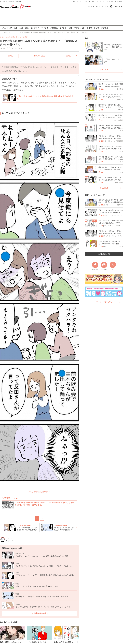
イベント (63, 28)
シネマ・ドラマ (93, 28)
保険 (27, 28)
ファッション (79, 28)
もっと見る (104, 70)
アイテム (45, 28)
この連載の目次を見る (39, 613)
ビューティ (92, 2)
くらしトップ (7, 28)
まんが (99, 2)
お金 (21, 28)
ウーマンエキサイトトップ (98, 6)
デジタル (105, 28)
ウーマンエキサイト (18, 48)
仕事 (16, 28)
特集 (87, 38)
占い (104, 2)
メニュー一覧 (118, 2)
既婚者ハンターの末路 (20, 37)
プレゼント (110, 2)
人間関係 (54, 28)
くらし (80, 2)
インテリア (35, 28)
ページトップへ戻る (104, 302)
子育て (75, 2)
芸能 (70, 28)
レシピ (86, 2)
